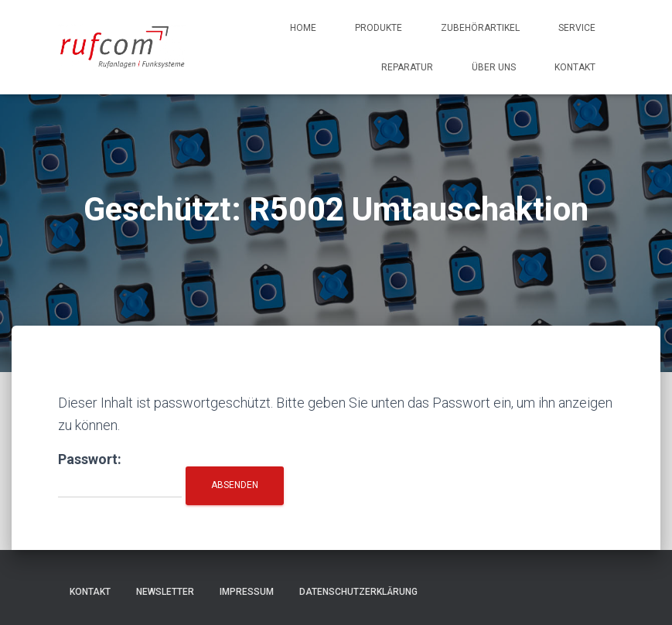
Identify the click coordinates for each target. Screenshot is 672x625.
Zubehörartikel (480, 28)
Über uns (494, 67)
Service (577, 28)
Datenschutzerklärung (358, 592)
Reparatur (407, 67)
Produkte (379, 28)
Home (303, 28)
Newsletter (165, 592)
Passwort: (120, 475)
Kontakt (575, 67)
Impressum (247, 592)
